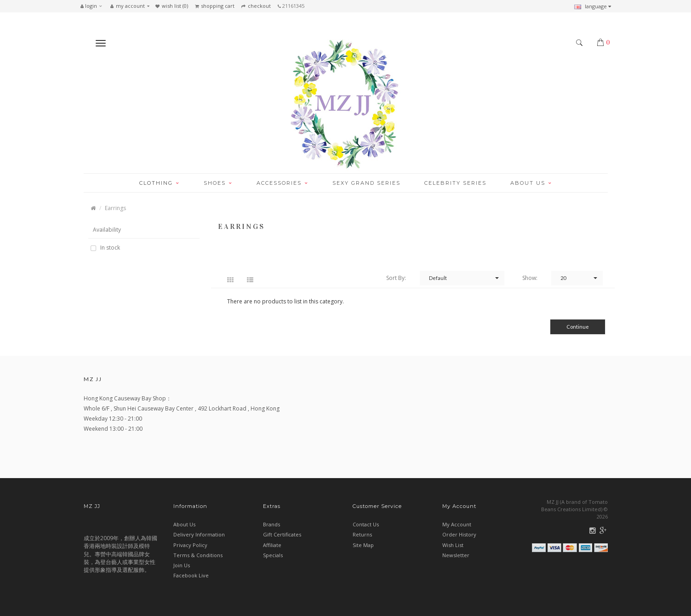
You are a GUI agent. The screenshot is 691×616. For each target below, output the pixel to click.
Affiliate (272, 545)
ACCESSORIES (283, 183)
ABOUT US (531, 183)
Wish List (453, 545)
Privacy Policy (190, 545)
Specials (273, 555)
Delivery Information (199, 534)
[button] (94, 6)
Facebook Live (191, 575)
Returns (362, 534)
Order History (459, 534)
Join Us (182, 565)
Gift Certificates (282, 534)
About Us (184, 524)
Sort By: (396, 278)
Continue (578, 327)
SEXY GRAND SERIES (366, 183)
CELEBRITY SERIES (455, 183)
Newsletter (456, 555)
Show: (530, 278)
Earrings (115, 208)
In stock (109, 248)
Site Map (363, 545)
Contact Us (366, 524)
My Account (457, 524)
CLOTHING (160, 183)
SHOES (218, 183)
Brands (271, 524)
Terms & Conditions (198, 555)
